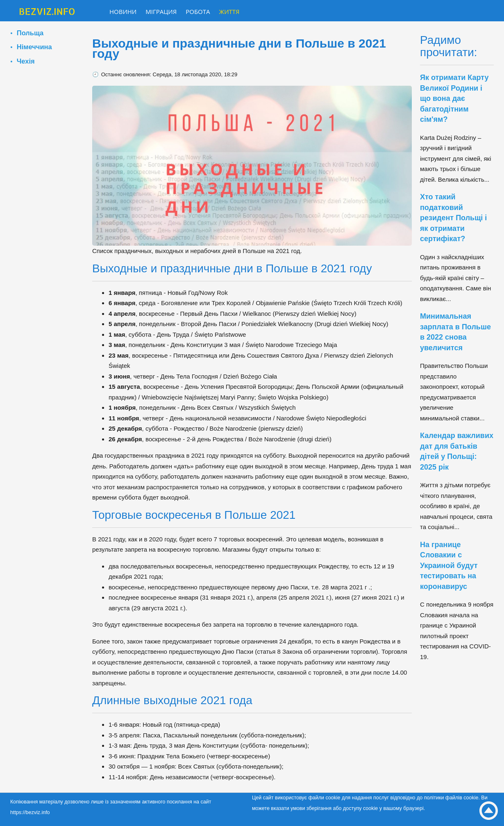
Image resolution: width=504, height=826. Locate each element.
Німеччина (34, 47)
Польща (30, 33)
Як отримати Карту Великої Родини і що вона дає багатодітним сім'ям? (454, 98)
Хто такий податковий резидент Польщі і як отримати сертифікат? (453, 218)
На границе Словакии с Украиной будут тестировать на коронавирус (449, 566)
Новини (123, 11)
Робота (198, 11)
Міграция (161, 11)
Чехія (26, 61)
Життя (229, 11)
